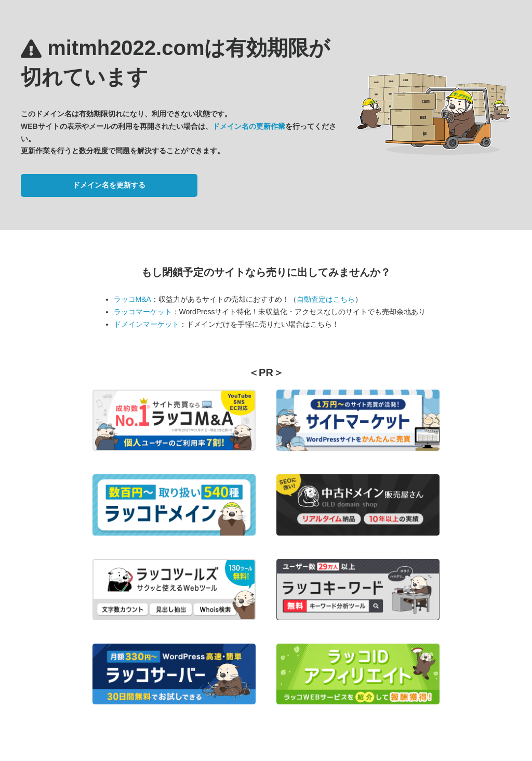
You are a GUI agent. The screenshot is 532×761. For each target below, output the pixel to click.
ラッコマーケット (143, 312)
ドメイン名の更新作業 (249, 126)
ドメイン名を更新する (109, 185)
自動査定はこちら (326, 299)
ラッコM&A (132, 299)
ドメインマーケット (147, 324)
